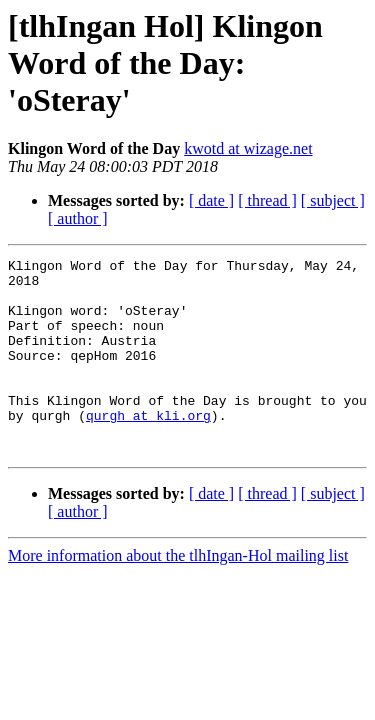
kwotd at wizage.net (248, 148)
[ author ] (78, 218)
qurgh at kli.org (148, 448)
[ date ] (211, 200)
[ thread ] (267, 200)
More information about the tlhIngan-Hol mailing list (178, 594)
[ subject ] (333, 200)
